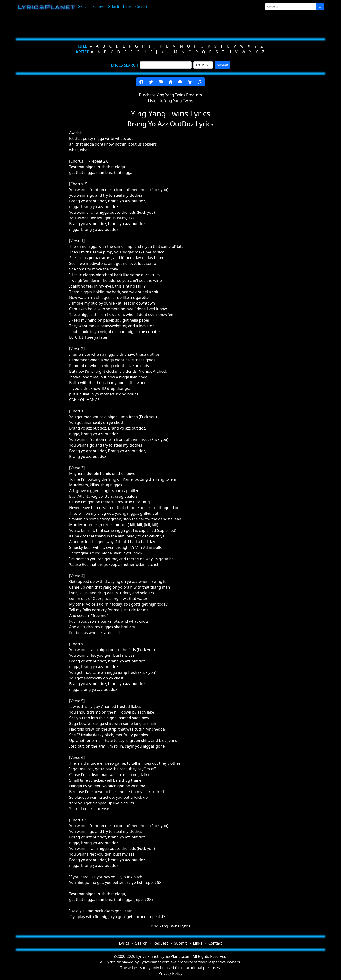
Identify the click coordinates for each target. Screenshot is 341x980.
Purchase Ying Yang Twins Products (171, 95)
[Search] (291, 7)
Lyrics (124, 943)
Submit (114, 7)
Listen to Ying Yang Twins (170, 101)
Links (127, 7)
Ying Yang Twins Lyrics (170, 926)
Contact (141, 7)
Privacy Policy (171, 973)
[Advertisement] (147, 25)
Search (83, 7)
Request (99, 7)
